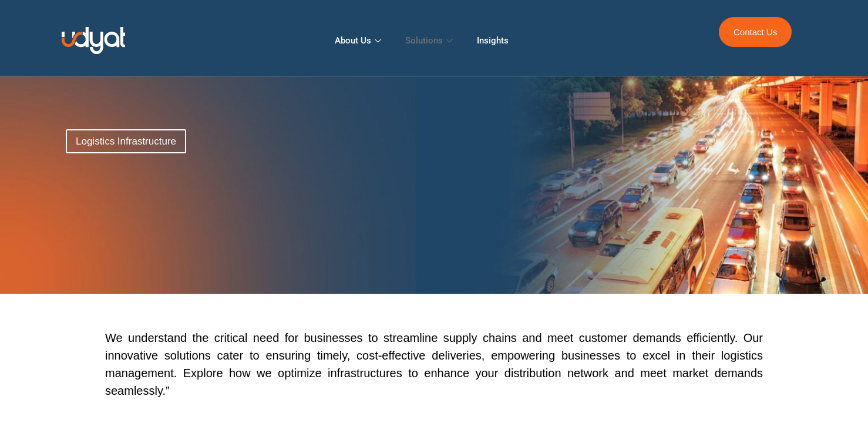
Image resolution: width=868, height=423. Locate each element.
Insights (493, 41)
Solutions (430, 41)
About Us (359, 41)
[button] (126, 141)
